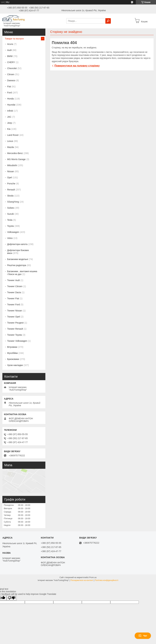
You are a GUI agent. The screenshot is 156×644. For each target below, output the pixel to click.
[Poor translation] (12, 598)
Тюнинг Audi (13, 280)
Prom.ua (93, 577)
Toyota (10, 226)
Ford (9, 93)
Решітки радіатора (17, 265)
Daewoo (11, 80)
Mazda (11, 147)
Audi (9, 50)
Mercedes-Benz (15, 153)
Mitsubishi (12, 165)
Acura (10, 44)
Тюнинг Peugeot (15, 323)
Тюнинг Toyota (14, 335)
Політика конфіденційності (106, 580)
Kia (9, 129)
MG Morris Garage (16, 159)
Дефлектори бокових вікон (18, 252)
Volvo (10, 238)
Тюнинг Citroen (15, 286)
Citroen (11, 74)
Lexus (10, 141)
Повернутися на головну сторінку (77, 66)
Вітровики (12, 347)
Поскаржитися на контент (82, 580)
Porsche (11, 184)
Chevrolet (12, 68)
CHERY (11, 62)
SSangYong (13, 202)
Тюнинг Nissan (15, 311)
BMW (10, 56)
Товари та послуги (14, 39)
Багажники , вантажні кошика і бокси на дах (22, 273)
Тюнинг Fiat (13, 298)
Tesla (10, 220)
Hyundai (11, 105)
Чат (143, 636)
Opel (10, 177)
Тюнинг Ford (14, 305)
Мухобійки (12, 353)
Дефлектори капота (17, 244)
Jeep (10, 123)
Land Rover (13, 135)
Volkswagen (13, 232)
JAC (9, 117)
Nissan (11, 171)
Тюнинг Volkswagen (17, 341)
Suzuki (11, 214)
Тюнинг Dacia (14, 292)
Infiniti (10, 111)
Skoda (10, 196)
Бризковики (13, 359)
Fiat (9, 87)
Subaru (11, 208)
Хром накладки (15, 365)
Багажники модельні (18, 259)
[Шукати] (108, 21)
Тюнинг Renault (15, 329)
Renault (11, 190)
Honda (10, 99)
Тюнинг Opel (14, 317)
